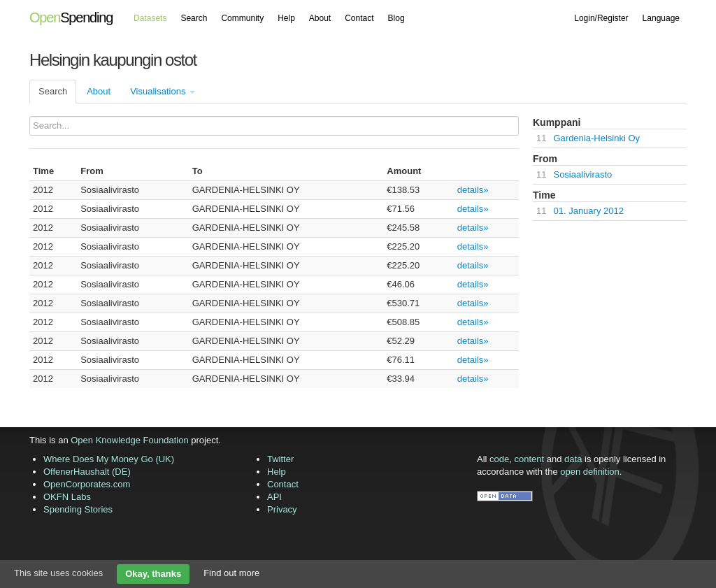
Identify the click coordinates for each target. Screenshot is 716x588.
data (573, 459)
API (274, 497)
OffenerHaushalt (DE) (87, 472)
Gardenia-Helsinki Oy (596, 138)
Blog (396, 18)
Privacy (282, 509)
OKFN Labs (67, 497)
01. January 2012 (588, 211)
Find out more (231, 573)
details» (473, 190)
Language (661, 18)
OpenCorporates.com (87, 484)
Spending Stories (78, 509)
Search (194, 18)
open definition (590, 472)
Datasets (150, 18)
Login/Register (601, 18)
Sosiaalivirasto (582, 174)
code (499, 459)
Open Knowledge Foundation (129, 440)
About (320, 18)
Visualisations (163, 91)
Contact (359, 18)
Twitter (280, 459)
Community (242, 18)
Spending (71, 17)
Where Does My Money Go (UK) (109, 459)
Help (286, 18)
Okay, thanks (153, 574)
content (530, 459)
